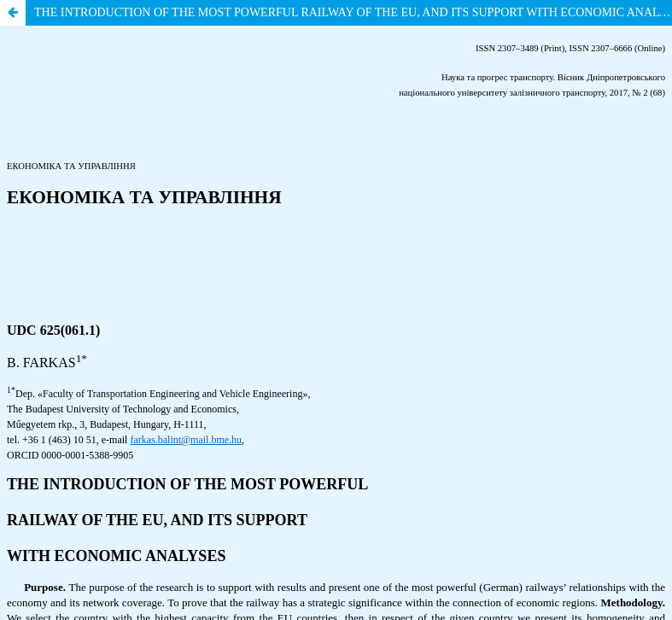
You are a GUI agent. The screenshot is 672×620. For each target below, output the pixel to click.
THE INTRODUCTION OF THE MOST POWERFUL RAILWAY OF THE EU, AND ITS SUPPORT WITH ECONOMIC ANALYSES (353, 12)
